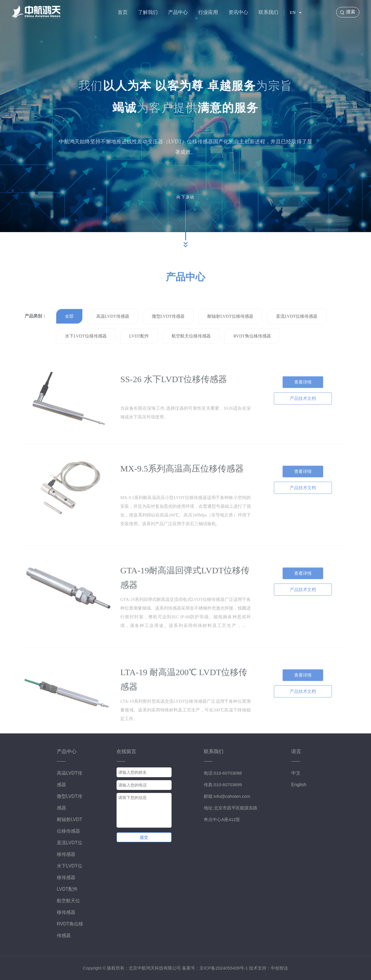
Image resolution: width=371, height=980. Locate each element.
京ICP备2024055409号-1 (224, 968)
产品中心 (178, 12)
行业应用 (208, 12)
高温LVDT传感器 (113, 332)
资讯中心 (238, 12)
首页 (123, 12)
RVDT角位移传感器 (252, 352)
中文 (296, 773)
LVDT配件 (139, 352)
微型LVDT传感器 (168, 332)
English (299, 785)
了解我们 (148, 12)
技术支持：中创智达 (269, 968)
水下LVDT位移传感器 (86, 352)
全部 (69, 332)
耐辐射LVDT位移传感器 (230, 332)
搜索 (351, 12)
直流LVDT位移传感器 (297, 332)
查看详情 (303, 398)
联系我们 (268, 12)
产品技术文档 (303, 415)
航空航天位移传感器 (191, 352)
